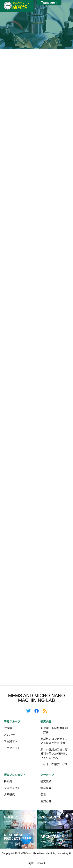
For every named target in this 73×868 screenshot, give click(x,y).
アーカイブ (47, 775)
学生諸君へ (11, 741)
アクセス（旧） (13, 748)
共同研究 (9, 795)
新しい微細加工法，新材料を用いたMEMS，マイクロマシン (54, 754)
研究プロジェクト (15, 775)
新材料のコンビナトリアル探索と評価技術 (54, 741)
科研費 (8, 781)
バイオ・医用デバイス (54, 764)
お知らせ (46, 801)
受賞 (43, 795)
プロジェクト (12, 788)
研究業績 (46, 781)
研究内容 (46, 721)
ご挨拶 (8, 728)
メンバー (9, 735)
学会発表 (46, 788)
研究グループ (12, 721)
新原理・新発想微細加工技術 (54, 730)
